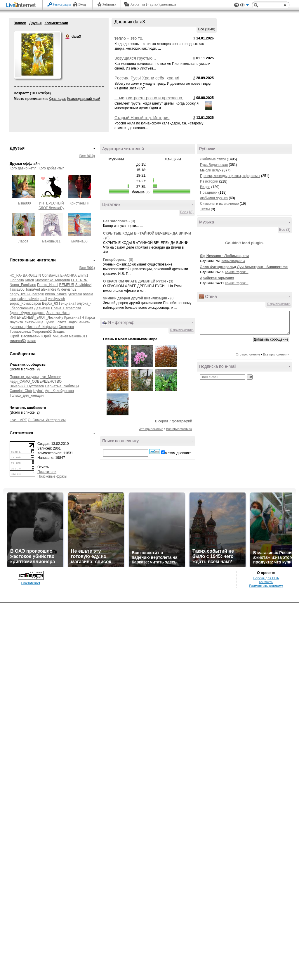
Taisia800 (24, 203)
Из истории (209, 181)
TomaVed (33, 289)
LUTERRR (79, 280)
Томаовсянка (20, 332)
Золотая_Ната (58, 313)
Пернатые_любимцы (62, 386)
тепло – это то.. (129, 38)
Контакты (266, 582)
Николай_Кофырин (42, 327)
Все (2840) (207, 29)
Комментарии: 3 (233, 261)
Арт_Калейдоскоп (59, 391)
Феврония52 (42, 332)
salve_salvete (28, 299)
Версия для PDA (266, 578)
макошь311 (52, 241)
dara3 (68, 37)
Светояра (66, 327)
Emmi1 (83, 275)
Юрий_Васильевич (25, 336)
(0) (133, 221)
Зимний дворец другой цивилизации (136, 298)
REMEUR (67, 285)
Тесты (205, 209)
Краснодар (58, 99)
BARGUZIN (32, 275)
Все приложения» (179, 429)
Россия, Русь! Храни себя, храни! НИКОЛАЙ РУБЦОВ (147, 80)
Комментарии (56, 23)
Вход (82, 4)
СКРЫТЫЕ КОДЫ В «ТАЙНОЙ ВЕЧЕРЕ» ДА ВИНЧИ (147, 233)
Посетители (47, 472)
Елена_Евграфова (66, 308)
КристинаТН (79, 203)
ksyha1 (38, 391)
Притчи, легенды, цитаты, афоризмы (230, 176)
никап (32, 341)
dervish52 (69, 289)
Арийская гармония (217, 278)
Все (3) (285, 230)
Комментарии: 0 (237, 272)
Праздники (209, 192)
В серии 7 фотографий (174, 421)
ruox (13, 299)
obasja (88, 294)
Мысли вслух (211, 170)
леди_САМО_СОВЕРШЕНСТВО (36, 381)
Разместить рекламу (266, 586)
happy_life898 (21, 294)
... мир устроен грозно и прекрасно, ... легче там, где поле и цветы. (149, 100)
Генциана (67, 303)
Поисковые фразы (52, 476)
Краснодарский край (84, 99)
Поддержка (237, 5)
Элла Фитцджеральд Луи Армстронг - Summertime (244, 267)
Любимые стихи (213, 159)
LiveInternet (22, 5)
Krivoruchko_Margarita (52, 280)
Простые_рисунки (24, 377)
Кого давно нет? (23, 168)
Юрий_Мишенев (55, 336)
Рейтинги (109, 4)
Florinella (17, 280)
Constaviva (51, 275)
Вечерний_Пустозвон (27, 386)
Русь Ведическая (214, 165)
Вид (244, 6)
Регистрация (62, 4)
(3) (171, 281)
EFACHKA (68, 275)
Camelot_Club (21, 391)
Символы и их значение (219, 204)
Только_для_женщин (27, 396)
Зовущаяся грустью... (135, 58)
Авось (135, 4)
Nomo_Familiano (23, 285)
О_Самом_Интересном (47, 420)
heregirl (38, 294)
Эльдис (59, 332)
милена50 (79, 241)
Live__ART (18, 420)
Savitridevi (83, 285)
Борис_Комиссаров (25, 303)
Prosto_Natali (48, 285)
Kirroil (29, 280)
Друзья (35, 23)
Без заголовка (115, 221)
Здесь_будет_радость (27, 313)
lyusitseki (75, 294)
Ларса (23, 241)
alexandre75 (51, 289)
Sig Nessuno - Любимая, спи (224, 256)
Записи (20, 23)
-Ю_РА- (16, 275)
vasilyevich (56, 299)
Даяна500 (42, 308)
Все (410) (87, 156)
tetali (43, 299)
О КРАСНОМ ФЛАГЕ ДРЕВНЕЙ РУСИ (135, 281)
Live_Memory (50, 377)
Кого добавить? (51, 168)
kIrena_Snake (56, 294)
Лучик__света (55, 322)
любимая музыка (214, 198)
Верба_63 (50, 303)
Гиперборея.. (114, 260)
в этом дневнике (178, 453)
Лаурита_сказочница (26, 322)
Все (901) (87, 268)
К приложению (182, 330)
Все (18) (187, 212)
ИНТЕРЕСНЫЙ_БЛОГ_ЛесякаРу (36, 318)
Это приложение (151, 429)
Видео (205, 187)
